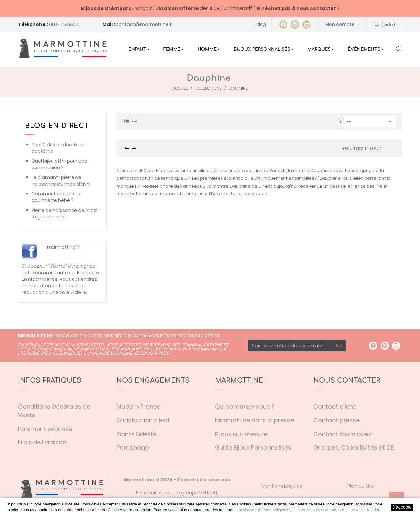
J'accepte (402, 507)
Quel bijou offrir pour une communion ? (59, 164)
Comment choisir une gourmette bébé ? (57, 197)
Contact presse (336, 420)
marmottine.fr (63, 247)
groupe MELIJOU (199, 493)
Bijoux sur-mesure (241, 434)
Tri (340, 122)
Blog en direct (57, 126)
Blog (261, 24)
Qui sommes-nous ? (245, 406)
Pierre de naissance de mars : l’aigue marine (66, 213)
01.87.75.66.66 (64, 24)
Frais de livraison (42, 442)
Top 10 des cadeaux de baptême (58, 148)
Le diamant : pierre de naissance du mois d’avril (61, 181)
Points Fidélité (136, 434)
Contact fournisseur (343, 434)
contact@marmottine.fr (145, 24)
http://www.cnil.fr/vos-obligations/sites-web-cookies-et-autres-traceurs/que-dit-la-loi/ (308, 510)
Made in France (138, 406)
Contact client (335, 406)
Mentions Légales (282, 486)
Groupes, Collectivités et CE (354, 448)
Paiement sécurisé (45, 429)
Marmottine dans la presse (254, 420)
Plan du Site (361, 486)
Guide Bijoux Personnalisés (253, 448)
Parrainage (133, 448)
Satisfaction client (143, 420)
